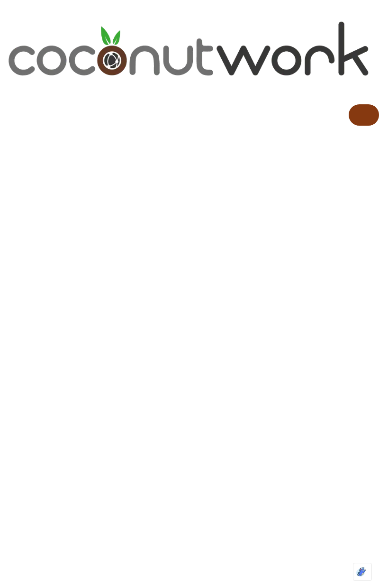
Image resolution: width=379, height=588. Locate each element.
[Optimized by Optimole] (362, 572)
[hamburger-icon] (364, 115)
